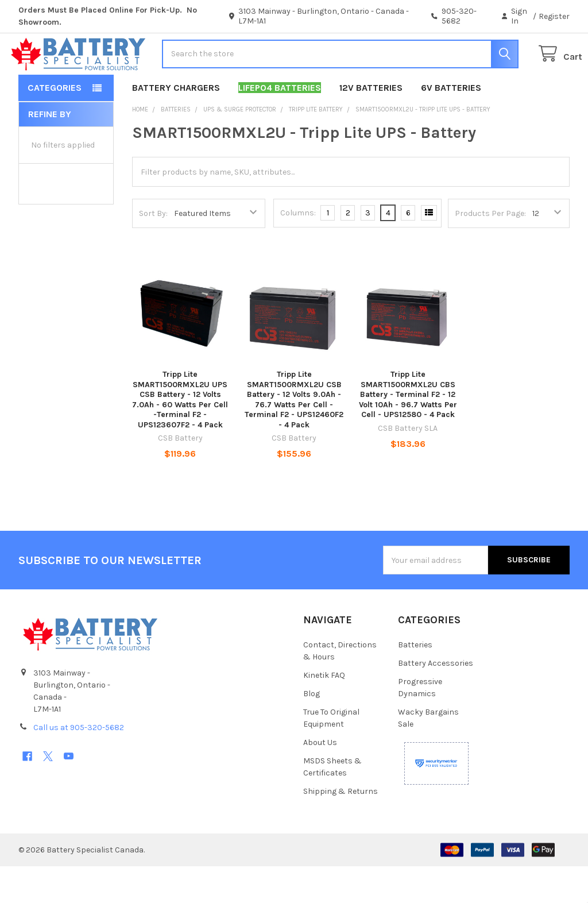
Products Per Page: (490, 250)
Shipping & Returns (341, 828)
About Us (320, 779)
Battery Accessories (436, 700)
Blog (312, 730)
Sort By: (153, 250)
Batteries (415, 682)
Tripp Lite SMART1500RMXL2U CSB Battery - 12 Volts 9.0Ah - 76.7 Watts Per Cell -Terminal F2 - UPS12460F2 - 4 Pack (294, 436)
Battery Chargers (176, 124)
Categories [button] (55, 124)
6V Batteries (451, 124)
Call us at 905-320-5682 (79, 764)
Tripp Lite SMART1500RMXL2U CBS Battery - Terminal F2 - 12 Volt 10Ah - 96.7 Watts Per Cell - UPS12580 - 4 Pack (408, 431)
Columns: (298, 250)
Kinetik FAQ (324, 712)
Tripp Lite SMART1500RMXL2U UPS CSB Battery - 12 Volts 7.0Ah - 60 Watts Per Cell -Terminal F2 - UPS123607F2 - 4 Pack (180, 436)
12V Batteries (371, 124)
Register (554, 16)
